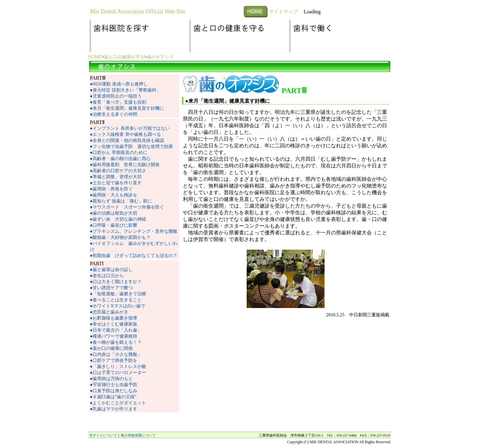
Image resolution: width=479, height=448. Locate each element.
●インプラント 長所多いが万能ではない (130, 128)
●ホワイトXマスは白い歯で (118, 306)
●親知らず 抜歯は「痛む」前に (121, 201)
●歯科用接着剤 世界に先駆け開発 (125, 165)
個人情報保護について (138, 435)
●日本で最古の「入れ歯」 (116, 330)
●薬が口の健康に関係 (112, 348)
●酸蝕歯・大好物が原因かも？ (120, 237)
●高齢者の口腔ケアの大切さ (118, 171)
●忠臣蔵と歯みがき (109, 312)
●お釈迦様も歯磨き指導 (114, 318)
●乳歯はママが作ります (114, 409)
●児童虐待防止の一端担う (116, 96)
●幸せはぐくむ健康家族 (114, 324)
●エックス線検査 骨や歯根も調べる (125, 134)
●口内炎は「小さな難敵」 (116, 354)
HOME (95, 57)
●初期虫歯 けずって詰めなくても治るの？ (134, 255)
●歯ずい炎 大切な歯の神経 (118, 219)
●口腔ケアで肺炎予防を (114, 360)
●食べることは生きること (116, 300)
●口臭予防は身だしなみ (114, 391)
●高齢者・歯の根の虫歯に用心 (120, 158)
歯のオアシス (160, 57)
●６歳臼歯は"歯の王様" (113, 397)
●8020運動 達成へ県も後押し (119, 84)
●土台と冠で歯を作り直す (116, 183)
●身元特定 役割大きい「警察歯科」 (125, 90)
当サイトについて (103, 435)
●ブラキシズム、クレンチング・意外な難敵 (134, 231)
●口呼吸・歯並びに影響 (114, 225)
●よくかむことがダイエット (118, 403)
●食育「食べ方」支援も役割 (118, 102)
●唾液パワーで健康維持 (114, 336)
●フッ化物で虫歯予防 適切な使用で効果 (132, 146)
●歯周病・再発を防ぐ (112, 189)
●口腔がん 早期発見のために (119, 152)
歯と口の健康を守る (124, 57)
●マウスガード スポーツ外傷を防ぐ (127, 207)
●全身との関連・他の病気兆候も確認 (127, 140)
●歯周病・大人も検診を (114, 195)
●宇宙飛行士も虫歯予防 (114, 385)
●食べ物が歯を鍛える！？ (116, 342)
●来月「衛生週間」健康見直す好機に (127, 108)
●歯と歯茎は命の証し (112, 269)
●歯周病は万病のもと (112, 378)
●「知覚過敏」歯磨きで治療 (118, 294)
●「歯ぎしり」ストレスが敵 (118, 366)
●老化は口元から (107, 275)
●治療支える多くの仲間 (114, 114)
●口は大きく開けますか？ (116, 282)
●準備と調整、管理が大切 (116, 177)
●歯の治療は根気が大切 (114, 213)
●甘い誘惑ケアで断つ (112, 288)
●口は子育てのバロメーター (118, 372)
